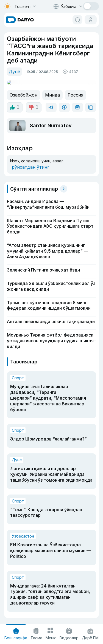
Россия (71, 90)
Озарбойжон (22, 90)
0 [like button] (14, 102)
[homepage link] (20, 20)
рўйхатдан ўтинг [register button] (28, 158)
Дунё (14, 71)
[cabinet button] (91, 20)
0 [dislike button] (33, 102)
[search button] (77, 20)
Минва (49, 90)
